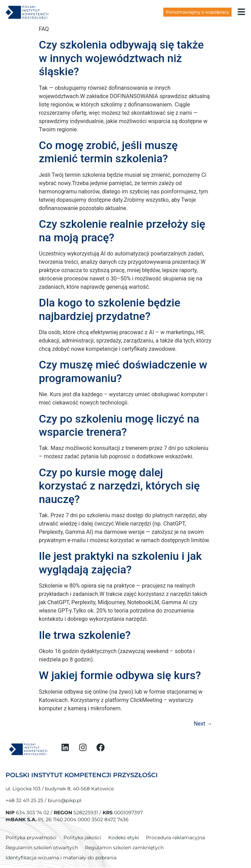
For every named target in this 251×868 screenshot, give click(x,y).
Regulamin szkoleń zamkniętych (124, 848)
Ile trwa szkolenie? (85, 635)
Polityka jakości (82, 837)
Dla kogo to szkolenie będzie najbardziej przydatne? (110, 309)
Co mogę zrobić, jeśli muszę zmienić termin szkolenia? (108, 152)
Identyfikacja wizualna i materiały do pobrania (61, 858)
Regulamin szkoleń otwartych (42, 848)
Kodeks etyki (124, 837)
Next (203, 724)
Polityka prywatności (31, 837)
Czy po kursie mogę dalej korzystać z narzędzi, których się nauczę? (119, 486)
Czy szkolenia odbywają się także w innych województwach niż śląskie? (121, 58)
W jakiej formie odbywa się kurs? (120, 675)
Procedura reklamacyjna (175, 837)
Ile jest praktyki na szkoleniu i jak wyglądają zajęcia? (120, 563)
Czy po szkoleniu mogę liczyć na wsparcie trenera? (119, 425)
